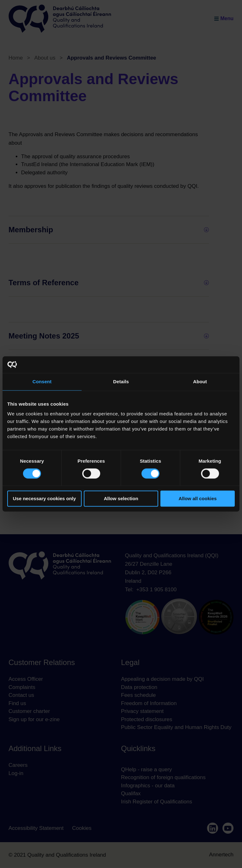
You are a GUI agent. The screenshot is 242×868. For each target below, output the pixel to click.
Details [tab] (121, 382)
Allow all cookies (198, 499)
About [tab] (200, 382)
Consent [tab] (42, 382)
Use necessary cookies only (44, 499)
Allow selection (121, 499)
